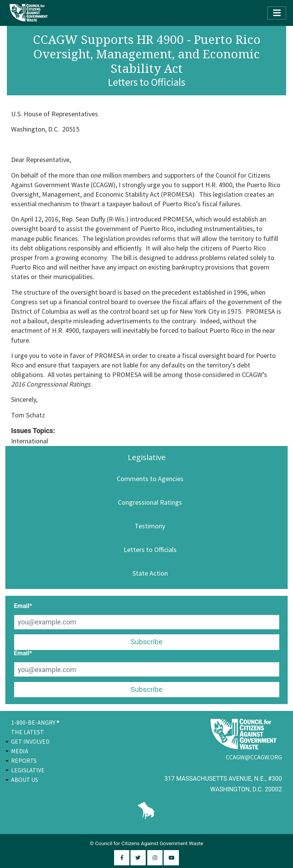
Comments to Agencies (150, 479)
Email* (23, 606)
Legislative (28, 770)
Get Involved (30, 741)
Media (20, 751)
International (30, 441)
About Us (25, 780)
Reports (24, 761)
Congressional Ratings (150, 502)
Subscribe (146, 642)
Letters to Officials (150, 550)
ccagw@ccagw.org (254, 757)
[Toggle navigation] (277, 13)
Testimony (150, 526)
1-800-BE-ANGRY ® (35, 722)
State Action (150, 573)
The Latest (27, 732)
